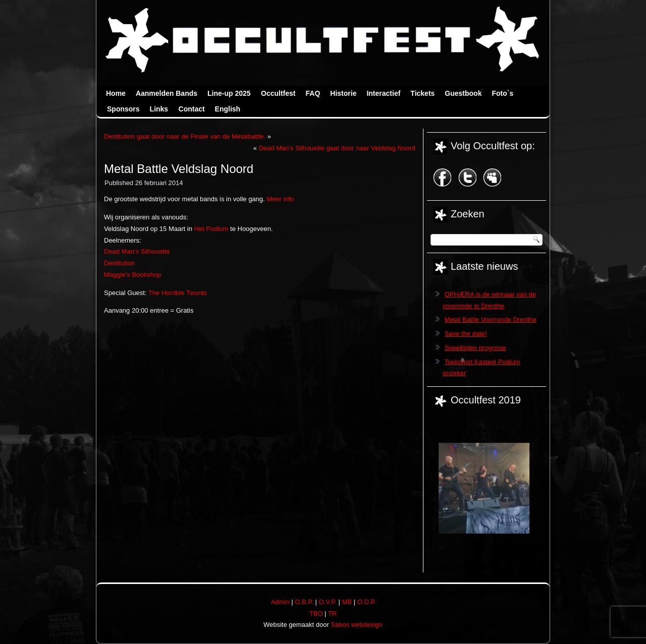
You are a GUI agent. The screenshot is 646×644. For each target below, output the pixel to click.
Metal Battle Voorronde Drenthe (491, 319)
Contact (192, 109)
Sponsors (123, 109)
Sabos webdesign (357, 625)
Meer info (280, 199)
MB (347, 602)
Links (159, 109)
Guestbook (463, 93)
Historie (343, 93)
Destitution (119, 263)
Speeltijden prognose (475, 348)
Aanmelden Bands (167, 93)
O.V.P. (328, 602)
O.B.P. (304, 602)
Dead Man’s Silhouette (137, 251)
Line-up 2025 (229, 93)
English (228, 109)
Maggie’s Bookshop (132, 275)
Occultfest (278, 93)
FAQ (313, 93)
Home (116, 93)
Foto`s (502, 93)
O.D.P (366, 602)
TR (332, 613)
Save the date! (466, 334)
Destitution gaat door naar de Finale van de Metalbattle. (185, 136)
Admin (280, 602)
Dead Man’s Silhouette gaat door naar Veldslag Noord (337, 148)
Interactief (383, 93)
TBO (316, 613)
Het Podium (211, 229)
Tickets (422, 93)
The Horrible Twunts (178, 293)
